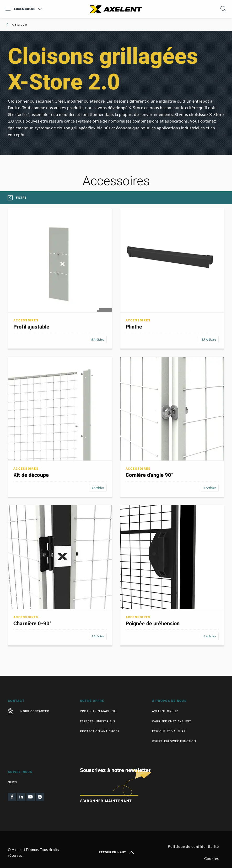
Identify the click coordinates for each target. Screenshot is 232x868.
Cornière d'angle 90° (150, 475)
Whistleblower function (174, 741)
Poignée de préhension (153, 624)
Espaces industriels (98, 721)
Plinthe (134, 327)
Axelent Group (165, 711)
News (12, 782)
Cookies (212, 858)
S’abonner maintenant (106, 801)
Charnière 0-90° (33, 624)
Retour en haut (116, 853)
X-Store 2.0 (19, 25)
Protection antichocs (100, 731)
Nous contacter (28, 711)
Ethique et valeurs (169, 731)
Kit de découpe (31, 475)
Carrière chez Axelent (172, 721)
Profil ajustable (31, 327)
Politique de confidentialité (193, 846)
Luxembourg (28, 9)
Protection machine (98, 711)
